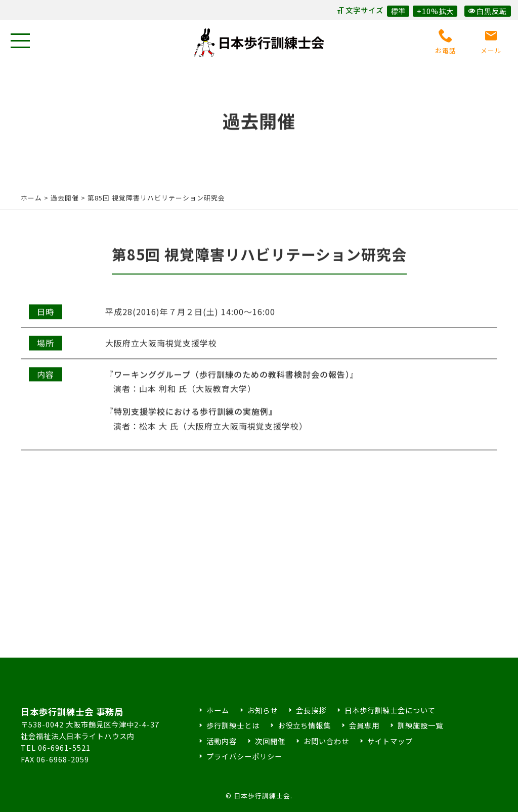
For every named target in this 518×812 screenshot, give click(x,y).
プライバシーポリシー (244, 756)
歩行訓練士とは (233, 725)
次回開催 (270, 741)
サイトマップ (390, 741)
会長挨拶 (311, 710)
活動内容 (222, 741)
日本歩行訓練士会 (259, 43)
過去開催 (65, 198)
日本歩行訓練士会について (390, 710)
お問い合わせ (326, 741)
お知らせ (263, 710)
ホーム (31, 198)
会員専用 (364, 725)
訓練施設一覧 (420, 725)
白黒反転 (487, 11)
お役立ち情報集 (304, 725)
